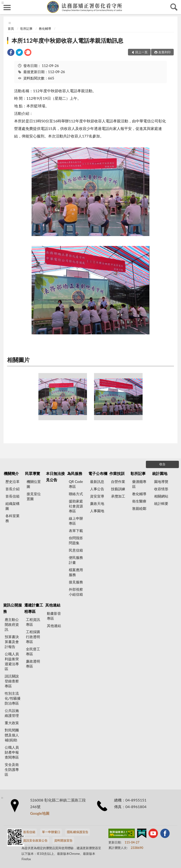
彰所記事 (26, 29)
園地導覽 (161, 482)
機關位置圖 (34, 484)
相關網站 (161, 496)
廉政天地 (97, 503)
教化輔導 (45, 29)
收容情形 (161, 489)
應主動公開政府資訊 (12, 624)
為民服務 (75, 473)
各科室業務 (12, 518)
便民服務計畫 (76, 560)
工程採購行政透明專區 (33, 637)
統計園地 (160, 473)
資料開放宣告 (63, 840)
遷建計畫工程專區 (34, 608)
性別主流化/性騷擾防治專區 (13, 698)
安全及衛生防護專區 (12, 769)
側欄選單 (7, 8)
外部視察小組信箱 (76, 592)
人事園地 (97, 511)
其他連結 (53, 605)
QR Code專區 (76, 484)
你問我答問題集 (76, 540)
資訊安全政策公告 (35, 840)
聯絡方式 (76, 494)
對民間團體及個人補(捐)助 (12, 735)
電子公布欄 (98, 473)
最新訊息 (97, 482)
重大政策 (12, 723)
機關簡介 (11, 473)
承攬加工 (118, 496)
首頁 (11, 29)
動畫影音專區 (54, 616)
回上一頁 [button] (141, 52)
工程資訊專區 (33, 622)
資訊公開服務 (12, 608)
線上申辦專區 (76, 521)
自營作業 (118, 482)
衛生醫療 (139, 501)
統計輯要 (161, 503)
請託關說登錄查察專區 (12, 681)
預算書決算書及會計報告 (12, 642)
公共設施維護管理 (12, 713)
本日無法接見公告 (55, 476)
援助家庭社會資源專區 (76, 506)
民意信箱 (76, 550)
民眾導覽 (33, 473)
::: (3, 2)
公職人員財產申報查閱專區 (12, 752)
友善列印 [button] (165, 52)
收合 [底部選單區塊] (162, 464)
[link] (11, 53)
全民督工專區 (33, 651)
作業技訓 (117, 473)
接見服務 (76, 582)
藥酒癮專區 (139, 484)
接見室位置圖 (34, 496)
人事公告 (97, 489)
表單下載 (76, 531)
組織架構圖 (12, 506)
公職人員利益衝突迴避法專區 (12, 661)
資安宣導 (97, 496)
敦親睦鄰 (139, 508)
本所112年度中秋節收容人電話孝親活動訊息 (67, 40)
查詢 (174, 7)
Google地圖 (40, 813)
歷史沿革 (12, 482)
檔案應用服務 (76, 572)
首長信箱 (12, 496)
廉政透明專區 (33, 664)
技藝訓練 (118, 489)
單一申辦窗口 (51, 832)
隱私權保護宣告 (78, 832)
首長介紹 (12, 489)
